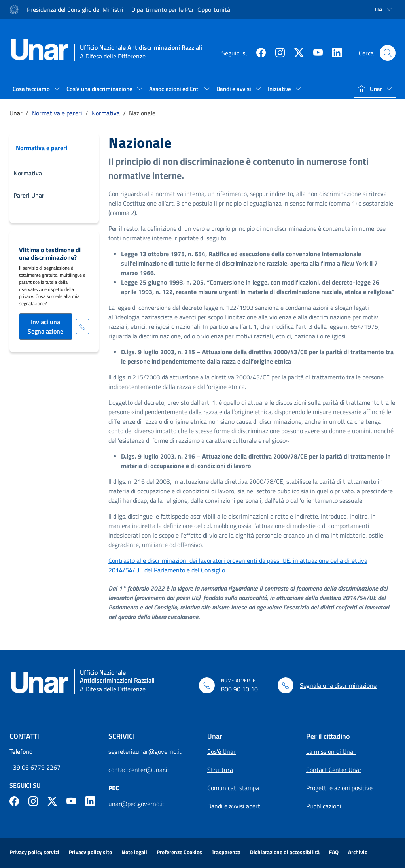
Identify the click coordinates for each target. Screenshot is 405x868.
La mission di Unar (331, 751)
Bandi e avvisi (234, 89)
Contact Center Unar (334, 770)
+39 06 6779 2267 (35, 767)
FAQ (334, 852)
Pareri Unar (29, 195)
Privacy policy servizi (34, 852)
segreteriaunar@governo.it (145, 751)
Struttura (220, 770)
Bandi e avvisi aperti (235, 806)
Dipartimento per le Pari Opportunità (181, 9)
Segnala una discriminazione (338, 685)
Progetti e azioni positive (339, 788)
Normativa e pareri (57, 113)
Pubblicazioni (324, 806)
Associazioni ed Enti (175, 89)
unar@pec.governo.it (136, 804)
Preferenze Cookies (179, 852)
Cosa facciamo (32, 89)
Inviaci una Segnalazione (45, 326)
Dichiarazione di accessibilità (285, 852)
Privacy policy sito (90, 852)
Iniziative (280, 89)
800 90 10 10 (239, 689)
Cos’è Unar (221, 751)
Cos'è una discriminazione (100, 89)
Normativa (106, 113)
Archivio (358, 852)
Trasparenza (226, 852)
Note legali (134, 852)
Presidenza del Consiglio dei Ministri (75, 9)
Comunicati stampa (233, 788)
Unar (370, 89)
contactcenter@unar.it (139, 770)
